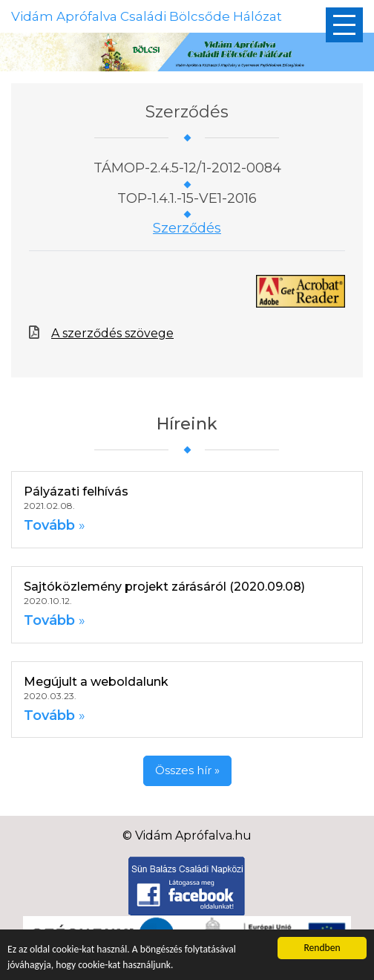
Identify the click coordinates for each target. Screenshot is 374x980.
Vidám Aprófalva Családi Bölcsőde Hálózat (147, 16)
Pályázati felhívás (76, 491)
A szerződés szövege (112, 333)
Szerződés (187, 228)
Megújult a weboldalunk (96, 682)
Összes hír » (187, 770)
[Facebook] (187, 885)
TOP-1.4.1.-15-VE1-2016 (187, 198)
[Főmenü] (344, 25)
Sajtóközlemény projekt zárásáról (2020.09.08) (164, 587)
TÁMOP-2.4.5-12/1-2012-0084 (187, 168)
